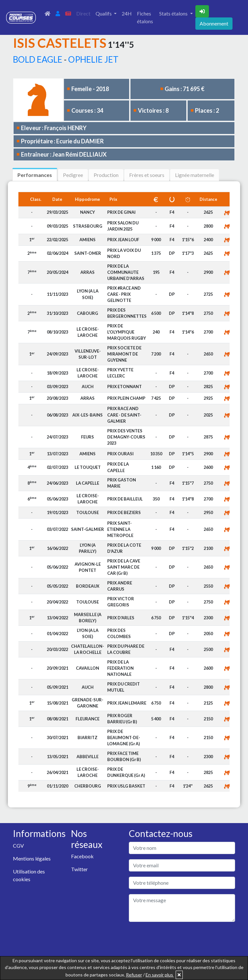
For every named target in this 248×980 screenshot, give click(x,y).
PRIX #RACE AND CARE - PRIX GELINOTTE (124, 294)
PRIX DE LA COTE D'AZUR (124, 548)
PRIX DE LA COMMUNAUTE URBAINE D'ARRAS (126, 272)
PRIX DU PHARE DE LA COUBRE (126, 649)
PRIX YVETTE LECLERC (120, 373)
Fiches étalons (145, 17)
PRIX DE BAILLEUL (125, 499)
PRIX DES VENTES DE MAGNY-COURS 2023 (126, 437)
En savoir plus (160, 975)
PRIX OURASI (120, 454)
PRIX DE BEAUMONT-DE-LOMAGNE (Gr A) (124, 738)
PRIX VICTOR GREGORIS (121, 602)
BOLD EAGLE (38, 59)
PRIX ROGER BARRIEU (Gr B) (122, 719)
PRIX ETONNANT (124, 387)
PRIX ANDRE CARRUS (120, 586)
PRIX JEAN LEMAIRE (127, 703)
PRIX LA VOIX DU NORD (124, 253)
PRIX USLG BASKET (126, 786)
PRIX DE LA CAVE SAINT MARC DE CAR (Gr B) (124, 567)
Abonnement (214, 23)
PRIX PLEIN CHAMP (126, 398)
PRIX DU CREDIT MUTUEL (124, 687)
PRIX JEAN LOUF (123, 240)
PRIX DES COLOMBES (119, 633)
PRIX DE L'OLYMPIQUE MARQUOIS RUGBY (127, 332)
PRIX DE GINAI (121, 212)
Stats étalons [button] (174, 13)
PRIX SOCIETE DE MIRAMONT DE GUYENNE (124, 354)
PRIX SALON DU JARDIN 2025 (123, 226)
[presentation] (178, 940)
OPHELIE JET (93, 59)
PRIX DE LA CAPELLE (118, 467)
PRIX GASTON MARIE (122, 483)
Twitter (79, 869)
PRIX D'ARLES (121, 618)
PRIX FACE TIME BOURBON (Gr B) (124, 756)
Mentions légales (32, 858)
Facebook (82, 856)
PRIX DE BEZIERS (124, 512)
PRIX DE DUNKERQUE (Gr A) (126, 772)
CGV (18, 846)
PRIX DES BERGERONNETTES (127, 313)
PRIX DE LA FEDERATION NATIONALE (120, 668)
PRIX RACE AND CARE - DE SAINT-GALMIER (124, 415)
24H (127, 13)
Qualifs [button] (104, 13)
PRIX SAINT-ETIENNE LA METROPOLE (120, 529)
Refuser (134, 975)
